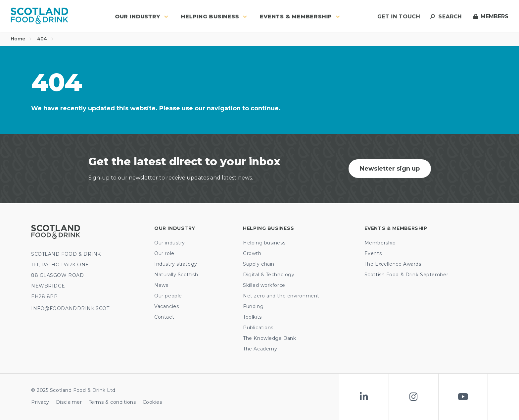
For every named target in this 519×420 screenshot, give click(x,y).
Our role (164, 253)
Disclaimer (69, 402)
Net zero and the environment (281, 296)
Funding (253, 306)
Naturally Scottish (176, 275)
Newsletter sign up (390, 169)
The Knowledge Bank (269, 338)
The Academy (260, 349)
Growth (252, 253)
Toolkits (252, 317)
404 (45, 39)
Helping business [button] (214, 16)
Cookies (152, 402)
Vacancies (166, 306)
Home (21, 39)
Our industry (170, 243)
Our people (168, 296)
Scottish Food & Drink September (406, 275)
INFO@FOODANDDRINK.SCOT (70, 308)
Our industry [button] (142, 16)
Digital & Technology (269, 275)
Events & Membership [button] (300, 16)
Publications (258, 328)
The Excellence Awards (393, 264)
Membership (380, 243)
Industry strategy (176, 264)
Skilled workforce (264, 285)
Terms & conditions (112, 402)
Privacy (40, 402)
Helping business (264, 243)
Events (373, 253)
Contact (164, 317)
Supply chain (259, 264)
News (161, 285)
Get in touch (399, 16)
